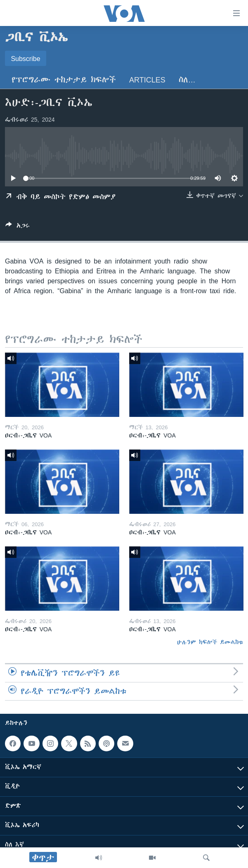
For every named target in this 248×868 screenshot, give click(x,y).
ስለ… (187, 80)
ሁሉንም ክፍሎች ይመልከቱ (210, 642)
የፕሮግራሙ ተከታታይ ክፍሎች (64, 80)
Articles (147, 80)
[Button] (18, 227)
